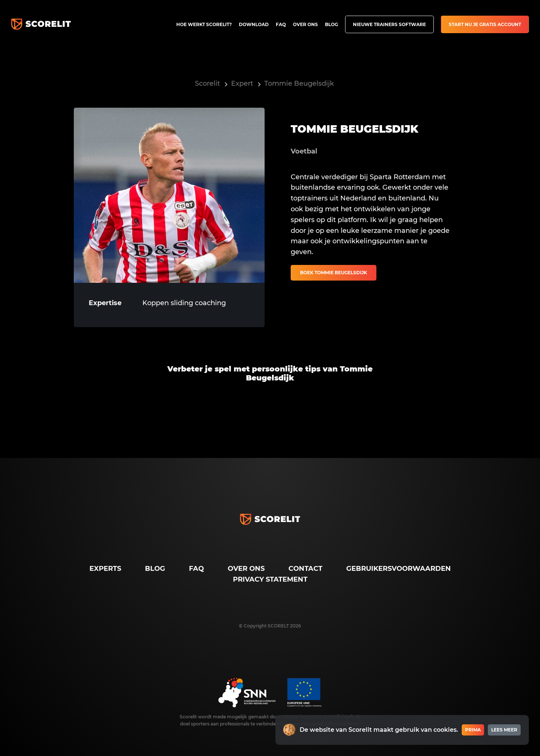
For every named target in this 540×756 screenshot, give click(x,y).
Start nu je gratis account (485, 24)
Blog (331, 24)
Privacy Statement (270, 579)
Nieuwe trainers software (389, 24)
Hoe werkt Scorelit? (204, 24)
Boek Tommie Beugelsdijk (334, 273)
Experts (105, 569)
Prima (473, 730)
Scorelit (207, 83)
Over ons (305, 24)
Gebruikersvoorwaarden (399, 569)
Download (254, 24)
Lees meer (504, 730)
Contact (305, 569)
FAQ (281, 24)
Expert (242, 83)
